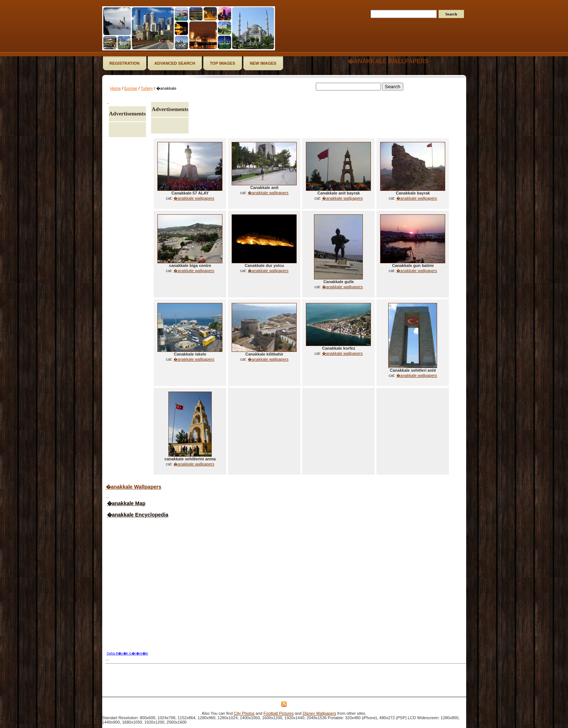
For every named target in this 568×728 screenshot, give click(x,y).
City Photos (244, 713)
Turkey (147, 88)
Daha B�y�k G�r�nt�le (128, 653)
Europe (131, 88)
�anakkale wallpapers (388, 61)
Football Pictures (279, 713)
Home (116, 88)
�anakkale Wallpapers (134, 487)
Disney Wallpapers (319, 713)
